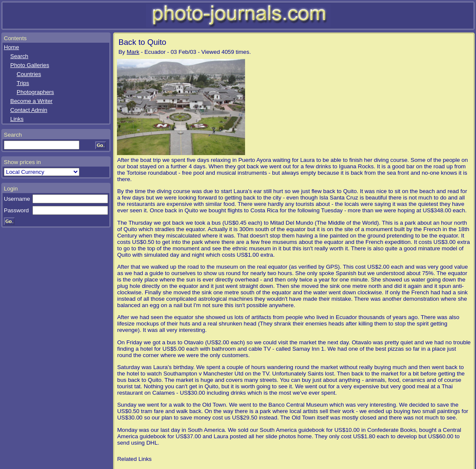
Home (12, 47)
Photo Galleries (30, 65)
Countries (29, 74)
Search (19, 56)
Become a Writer (31, 101)
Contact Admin (29, 110)
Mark (133, 52)
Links (17, 119)
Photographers (35, 92)
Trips (23, 83)
